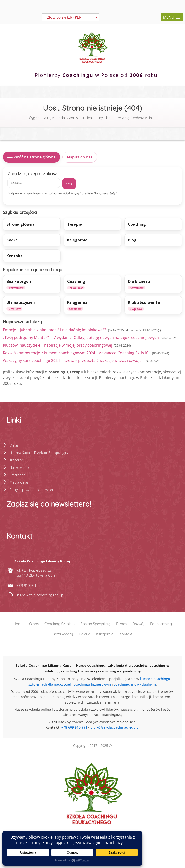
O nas (14, 445)
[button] (172, 17)
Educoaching (161, 624)
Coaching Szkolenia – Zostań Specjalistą (77, 624)
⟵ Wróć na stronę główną (31, 157)
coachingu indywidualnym (135, 684)
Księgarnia (105, 634)
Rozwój (138, 624)
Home (18, 624)
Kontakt (126, 634)
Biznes (121, 624)
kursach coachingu (155, 679)
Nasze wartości (21, 467)
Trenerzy (16, 460)
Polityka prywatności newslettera (35, 490)
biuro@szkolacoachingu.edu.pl (115, 727)
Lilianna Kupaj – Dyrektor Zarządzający (39, 453)
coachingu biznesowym (92, 684)
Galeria (85, 634)
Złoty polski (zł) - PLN (64, 17)
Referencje (18, 475)
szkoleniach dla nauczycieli (50, 684)
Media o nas (19, 482)
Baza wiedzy (63, 634)
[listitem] (32, 284)
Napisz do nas (80, 157)
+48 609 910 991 (74, 727)
